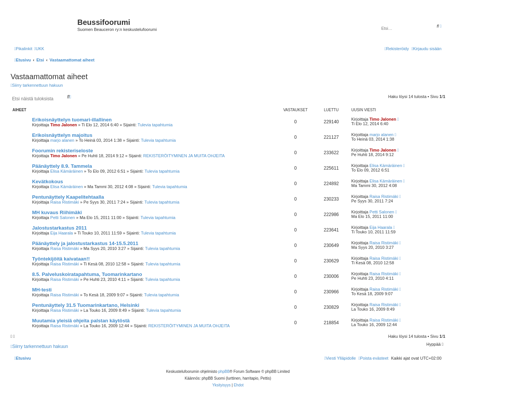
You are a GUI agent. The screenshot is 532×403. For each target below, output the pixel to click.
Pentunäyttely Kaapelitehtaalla (68, 197)
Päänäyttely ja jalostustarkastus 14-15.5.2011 (85, 243)
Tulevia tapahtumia (155, 125)
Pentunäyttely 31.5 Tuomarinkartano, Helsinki (86, 305)
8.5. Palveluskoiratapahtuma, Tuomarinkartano (87, 274)
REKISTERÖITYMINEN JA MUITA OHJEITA (184, 156)
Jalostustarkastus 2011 (59, 228)
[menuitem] (39, 49)
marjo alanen (62, 140)
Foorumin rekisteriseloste (62, 151)
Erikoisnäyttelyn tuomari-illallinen (72, 120)
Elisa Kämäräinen (66, 171)
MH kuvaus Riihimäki (57, 212)
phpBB (224, 372)
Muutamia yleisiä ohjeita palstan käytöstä (81, 321)
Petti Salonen (62, 218)
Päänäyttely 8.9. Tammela (62, 166)
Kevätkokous (48, 182)
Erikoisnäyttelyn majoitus (62, 135)
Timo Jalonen (64, 125)
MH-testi (42, 290)
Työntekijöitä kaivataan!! (61, 259)
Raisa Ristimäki (65, 202)
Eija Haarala (62, 233)
